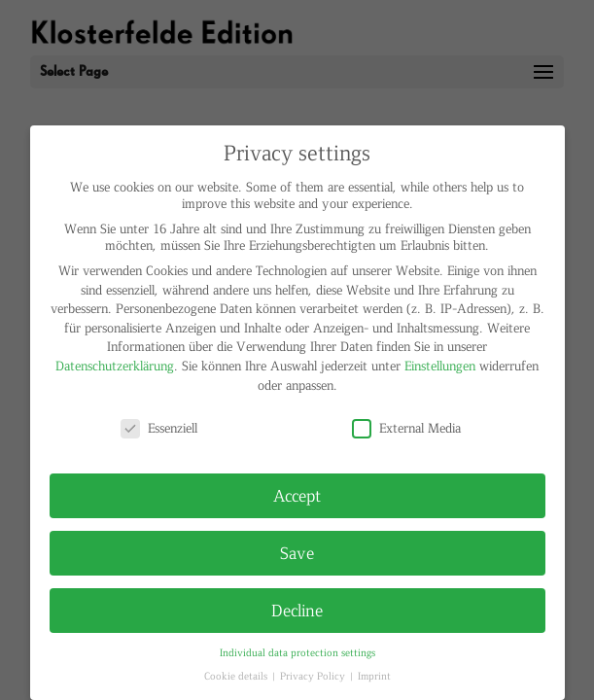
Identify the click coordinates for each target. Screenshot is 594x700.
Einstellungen (440, 365)
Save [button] (297, 552)
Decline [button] (297, 610)
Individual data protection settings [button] (297, 652)
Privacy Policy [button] (314, 675)
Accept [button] (297, 495)
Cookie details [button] (237, 675)
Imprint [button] (374, 675)
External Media (406, 427)
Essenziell (159, 427)
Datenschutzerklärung (115, 365)
